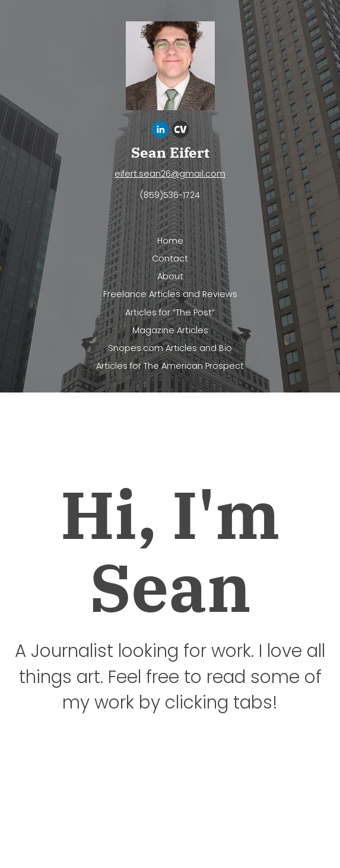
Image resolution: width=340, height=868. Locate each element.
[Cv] (180, 131)
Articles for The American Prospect (170, 366)
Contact (170, 259)
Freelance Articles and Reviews (170, 294)
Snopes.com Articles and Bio (170, 348)
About (170, 276)
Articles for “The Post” (170, 312)
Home (170, 241)
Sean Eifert (170, 152)
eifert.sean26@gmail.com (170, 174)
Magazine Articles (170, 330)
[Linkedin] (160, 131)
